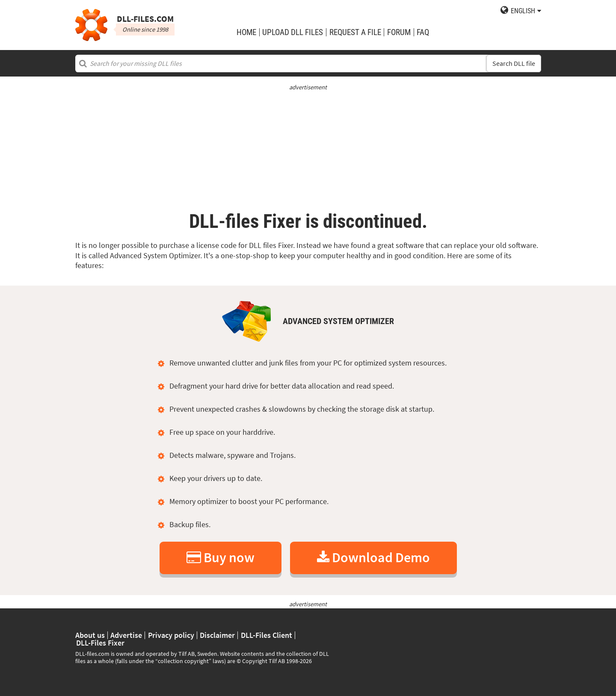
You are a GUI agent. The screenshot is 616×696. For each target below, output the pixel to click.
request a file (355, 32)
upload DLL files (293, 32)
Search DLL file (514, 63)
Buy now (221, 557)
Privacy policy (171, 635)
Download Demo (373, 557)
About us (90, 635)
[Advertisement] (308, 152)
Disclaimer (217, 635)
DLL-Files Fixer (100, 643)
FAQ (423, 32)
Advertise (126, 635)
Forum (399, 32)
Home (246, 32)
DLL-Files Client (267, 635)
